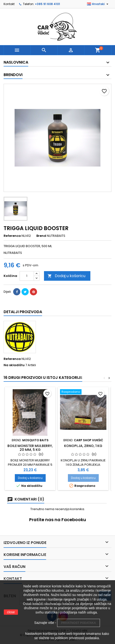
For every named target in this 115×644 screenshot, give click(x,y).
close (11, 612)
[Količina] (27, 276)
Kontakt (9, 4)
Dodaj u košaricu (66, 276)
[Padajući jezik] (98, 4)
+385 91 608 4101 (47, 4)
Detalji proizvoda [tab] (23, 312)
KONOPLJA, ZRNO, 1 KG (83, 446)
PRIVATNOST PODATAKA (79, 623)
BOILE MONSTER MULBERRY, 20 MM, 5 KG (30, 448)
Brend (41, 236)
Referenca (12, 236)
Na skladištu (14, 365)
